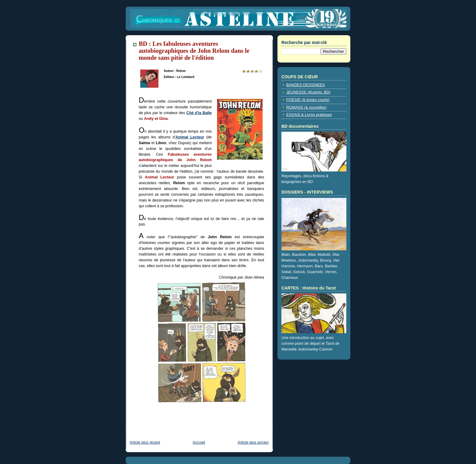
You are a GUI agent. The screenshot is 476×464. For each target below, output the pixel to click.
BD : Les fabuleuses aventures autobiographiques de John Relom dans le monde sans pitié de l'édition (194, 51)
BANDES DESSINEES (306, 85)
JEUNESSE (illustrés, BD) (308, 92)
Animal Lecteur (190, 137)
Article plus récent (145, 442)
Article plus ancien (253, 442)
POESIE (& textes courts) (308, 100)
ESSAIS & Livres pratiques (309, 115)
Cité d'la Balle (199, 113)
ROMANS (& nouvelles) (306, 107)
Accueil (199, 442)
